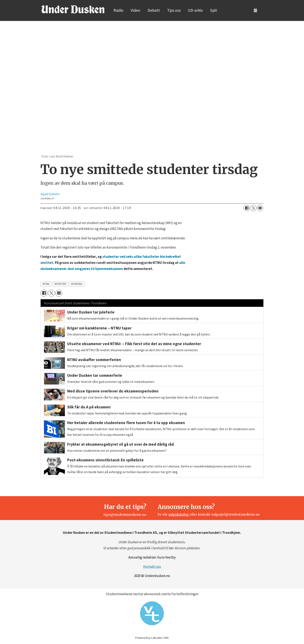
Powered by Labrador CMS (152, 638)
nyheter (61, 284)
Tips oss (174, 10)
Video (135, 10)
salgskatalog (179, 514)
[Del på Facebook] (247, 208)
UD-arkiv (195, 10)
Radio (119, 10)
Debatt (154, 10)
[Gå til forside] (73, 9)
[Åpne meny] (255, 11)
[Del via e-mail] (260, 208)
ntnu (46, 284)
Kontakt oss (152, 567)
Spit (214, 10)
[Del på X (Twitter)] (253, 208)
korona (77, 284)
